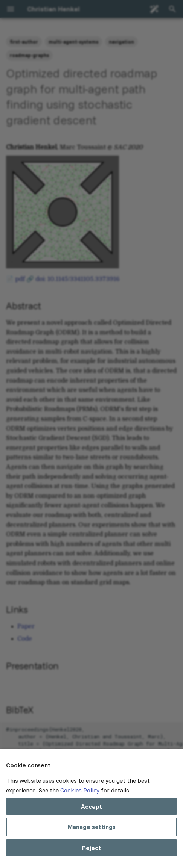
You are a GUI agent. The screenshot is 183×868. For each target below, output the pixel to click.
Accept (91, 806)
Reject (91, 848)
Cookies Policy (80, 790)
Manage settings (92, 827)
